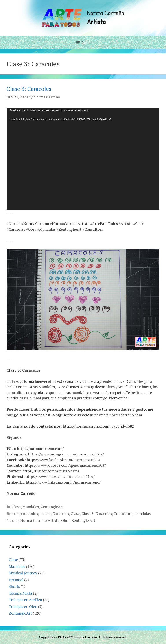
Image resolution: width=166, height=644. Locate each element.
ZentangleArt (52, 507)
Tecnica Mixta (20, 593)
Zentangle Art (83, 520)
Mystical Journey (23, 573)
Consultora (123, 514)
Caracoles (61, 514)
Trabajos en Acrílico (25, 600)
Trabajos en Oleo (23, 607)
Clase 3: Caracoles (29, 89)
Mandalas (31, 507)
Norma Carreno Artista (40, 520)
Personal (16, 580)
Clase (16, 507)
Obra (65, 520)
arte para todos (25, 514)
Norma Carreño (106, 13)
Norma (13, 520)
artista (45, 514)
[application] (83, 159)
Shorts (14, 586)
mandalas (142, 514)
